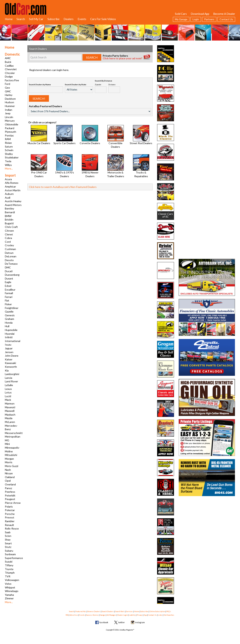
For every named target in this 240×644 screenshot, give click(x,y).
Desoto (9, 260)
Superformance (14, 558)
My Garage (181, 19)
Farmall (9, 293)
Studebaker (12, 157)
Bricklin (9, 220)
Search (21, 19)
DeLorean (11, 256)
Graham (9, 319)
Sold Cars (181, 14)
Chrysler (10, 73)
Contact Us (226, 19)
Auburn (9, 194)
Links (160, 615)
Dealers (69, 19)
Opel (8, 481)
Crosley (9, 245)
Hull (7, 326)
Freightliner (12, 308)
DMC (8, 267)
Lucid (8, 396)
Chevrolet (11, 69)
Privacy (140, 615)
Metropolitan (13, 436)
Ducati (9, 271)
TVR (8, 576)
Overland (10, 484)
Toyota (9, 569)
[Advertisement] (207, 69)
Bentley (9, 208)
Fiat (7, 300)
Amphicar (10, 186)
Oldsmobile (12, 124)
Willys (8, 165)
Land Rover (11, 381)
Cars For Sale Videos (103, 19)
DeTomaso (11, 264)
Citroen (9, 231)
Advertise (74, 615)
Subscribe (53, 19)
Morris (9, 462)
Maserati (10, 407)
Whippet (10, 587)
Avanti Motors (13, 205)
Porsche (10, 514)
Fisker (8, 304)
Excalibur (10, 290)
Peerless (10, 492)
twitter (122, 622)
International (13, 341)
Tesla (8, 161)
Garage (103, 615)
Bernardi (10, 212)
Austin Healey (13, 201)
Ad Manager (111, 615)
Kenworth (11, 367)
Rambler (10, 521)
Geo (7, 88)
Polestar (10, 510)
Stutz (8, 547)
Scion (8, 536)
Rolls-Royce (12, 528)
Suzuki (9, 562)
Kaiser (9, 359)
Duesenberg (12, 275)
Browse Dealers (94, 611)
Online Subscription (157, 611)
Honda (9, 323)
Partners (209, 19)
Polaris (9, 507)
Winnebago (12, 591)
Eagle (8, 282)
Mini (7, 444)
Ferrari (9, 297)
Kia (7, 370)
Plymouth (10, 132)
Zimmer (9, 598)
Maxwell (10, 411)
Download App (200, 14)
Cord (8, 242)
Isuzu (8, 345)
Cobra (8, 238)
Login (196, 19)
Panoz (8, 488)
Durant (9, 278)
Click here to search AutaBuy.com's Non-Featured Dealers (63, 187)
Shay (8, 540)
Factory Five (12, 80)
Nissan (9, 473)
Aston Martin (13, 190)
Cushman (10, 249)
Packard (10, 128)
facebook (104, 622)
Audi (8, 198)
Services (129, 611)
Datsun (9, 253)
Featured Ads (81, 611)
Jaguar (9, 348)
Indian (9, 110)
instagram (140, 622)
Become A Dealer (224, 14)
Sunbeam (10, 554)
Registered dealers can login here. (49, 70)
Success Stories (92, 615)
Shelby (9, 154)
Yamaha (9, 595)
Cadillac (9, 66)
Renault (9, 525)
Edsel (8, 286)
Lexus (8, 389)
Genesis (10, 315)
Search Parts (120, 611)
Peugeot (10, 499)
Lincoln (9, 117)
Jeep (8, 113)
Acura (8, 179)
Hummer (10, 106)
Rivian (8, 143)
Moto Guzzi (12, 466)
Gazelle (9, 311)
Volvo (8, 584)
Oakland (10, 477)
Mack (8, 400)
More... (9, 168)
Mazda (9, 418)
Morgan (9, 459)
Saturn (9, 147)
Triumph (10, 573)
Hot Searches (169, 615)
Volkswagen (12, 580)
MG (7, 440)
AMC (8, 58)
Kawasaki (10, 363)
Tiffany (9, 565)
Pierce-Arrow (13, 503)
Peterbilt (10, 495)
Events (82, 19)
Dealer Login (123, 615)
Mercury (10, 121)
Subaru (9, 551)
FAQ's (169, 611)
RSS (67, 615)
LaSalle (9, 385)
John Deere (12, 356)
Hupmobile (11, 330)
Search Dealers (108, 611)
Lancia (9, 378)
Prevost (10, 517)
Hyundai (10, 334)
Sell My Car (36, 19)
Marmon (10, 403)
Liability (132, 615)
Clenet (9, 234)
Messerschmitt (14, 433)
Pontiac (9, 135)
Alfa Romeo (12, 183)
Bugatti (9, 223)
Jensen (9, 352)
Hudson (9, 102)
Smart (8, 543)
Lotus (8, 392)
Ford (7, 84)
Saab (8, 532)
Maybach (10, 415)
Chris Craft (11, 227)
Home (9, 19)
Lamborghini (12, 374)
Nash (8, 470)
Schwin (9, 150)
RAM (8, 139)
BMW (8, 216)
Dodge (9, 76)
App (145, 615)
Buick (8, 62)
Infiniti (9, 337)
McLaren (10, 422)
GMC (8, 91)
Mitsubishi (11, 455)
